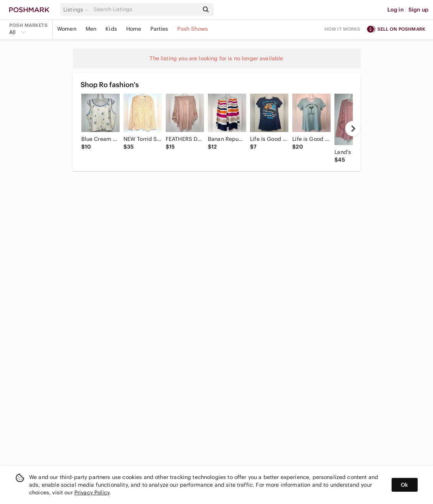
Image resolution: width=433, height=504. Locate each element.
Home (134, 29)
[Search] (145, 9)
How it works (342, 29)
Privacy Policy (92, 492)
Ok (404, 485)
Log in (396, 10)
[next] (353, 129)
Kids (111, 29)
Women (67, 29)
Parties (159, 29)
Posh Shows (193, 29)
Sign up (418, 10)
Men (91, 29)
